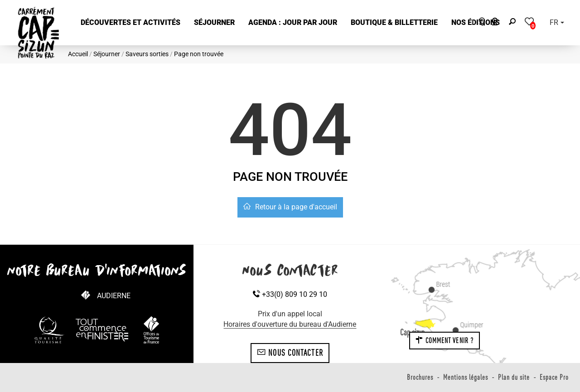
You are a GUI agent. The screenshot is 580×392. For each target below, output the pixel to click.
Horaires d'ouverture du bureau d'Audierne (290, 324)
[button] (130, 23)
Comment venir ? (445, 340)
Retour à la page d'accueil (290, 207)
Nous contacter (290, 353)
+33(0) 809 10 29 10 (290, 294)
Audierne (114, 296)
